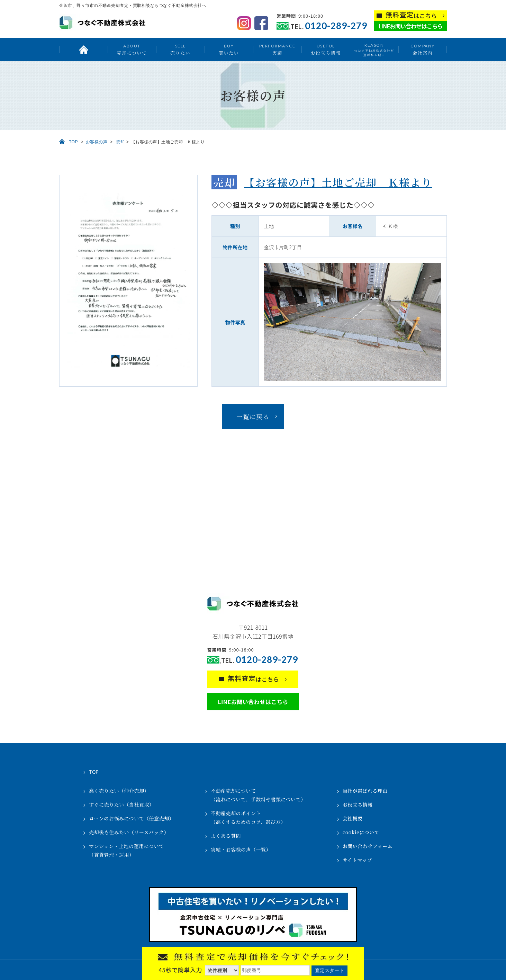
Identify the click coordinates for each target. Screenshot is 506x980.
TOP (73, 142)
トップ (83, 50)
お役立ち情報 (326, 49)
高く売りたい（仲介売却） (119, 791)
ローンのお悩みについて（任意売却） (132, 818)
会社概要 (353, 818)
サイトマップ (357, 860)
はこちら (411, 15)
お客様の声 (97, 142)
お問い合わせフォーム (368, 846)
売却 (121, 142)
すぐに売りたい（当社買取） (122, 804)
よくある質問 (226, 836)
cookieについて (361, 832)
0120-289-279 (336, 26)
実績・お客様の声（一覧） (241, 849)
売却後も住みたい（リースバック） (129, 832)
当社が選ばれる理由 (365, 791)
